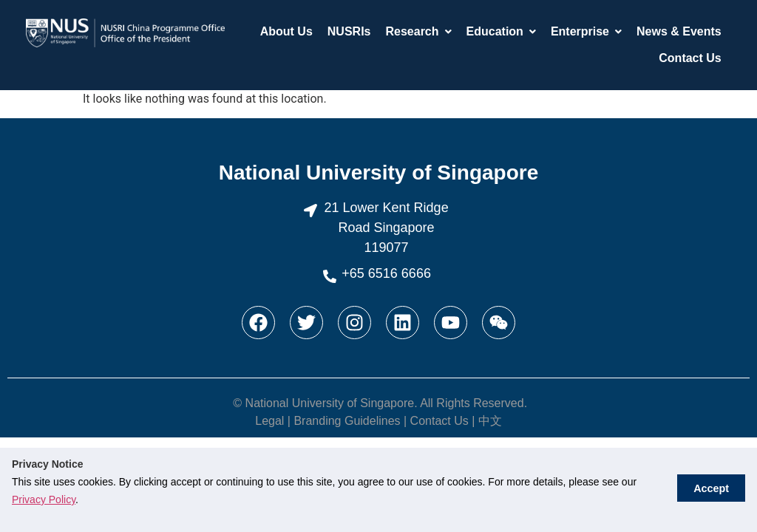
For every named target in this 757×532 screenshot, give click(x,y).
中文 (490, 421)
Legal (269, 421)
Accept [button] (709, 490)
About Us (286, 31)
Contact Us (690, 58)
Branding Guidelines (347, 421)
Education (501, 31)
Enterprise (586, 31)
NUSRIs (349, 31)
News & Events (679, 31)
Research (418, 31)
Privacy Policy (44, 499)
